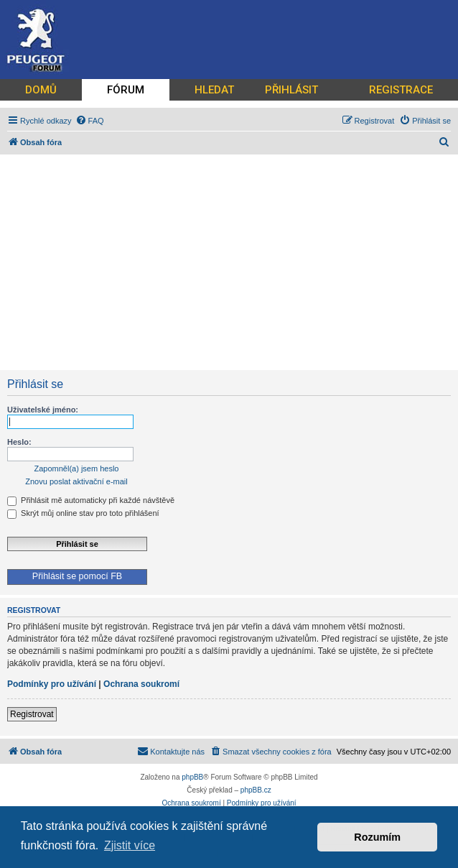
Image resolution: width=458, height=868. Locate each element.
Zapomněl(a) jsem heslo (77, 468)
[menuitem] (90, 121)
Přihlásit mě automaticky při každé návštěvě (91, 500)
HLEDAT (214, 90)
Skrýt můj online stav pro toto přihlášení (83, 513)
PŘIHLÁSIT (291, 90)
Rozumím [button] (377, 837)
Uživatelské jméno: (43, 410)
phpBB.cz (256, 790)
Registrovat (32, 714)
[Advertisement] (229, 262)
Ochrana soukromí (141, 684)
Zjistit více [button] (130, 845)
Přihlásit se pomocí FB (77, 576)
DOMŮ (41, 90)
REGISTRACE (401, 90)
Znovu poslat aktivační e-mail (76, 481)
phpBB (192, 777)
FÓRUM (126, 90)
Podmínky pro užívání (52, 684)
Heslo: (19, 442)
